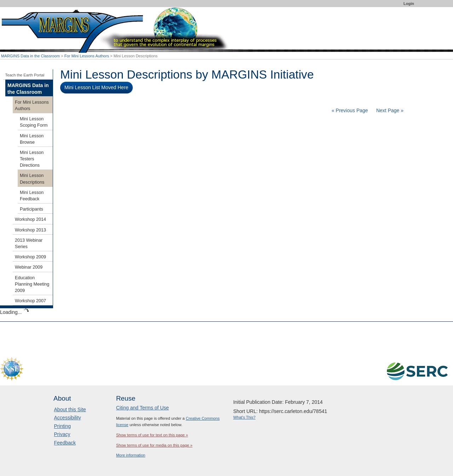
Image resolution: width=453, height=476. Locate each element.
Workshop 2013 (30, 230)
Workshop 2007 (30, 301)
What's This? (244, 417)
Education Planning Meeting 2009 (32, 284)
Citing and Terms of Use (142, 408)
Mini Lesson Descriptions (32, 179)
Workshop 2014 (30, 219)
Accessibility (68, 418)
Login (409, 4)
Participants (31, 209)
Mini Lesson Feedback (32, 196)
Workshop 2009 (30, 257)
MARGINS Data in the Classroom (30, 56)
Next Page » (389, 110)
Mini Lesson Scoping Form (34, 122)
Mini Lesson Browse (32, 139)
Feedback (65, 443)
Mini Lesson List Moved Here (96, 87)
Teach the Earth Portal (25, 75)
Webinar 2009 (29, 267)
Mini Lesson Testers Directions (32, 159)
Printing (62, 426)
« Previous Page (350, 110)
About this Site (70, 409)
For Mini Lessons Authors (87, 56)
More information (131, 455)
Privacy (62, 434)
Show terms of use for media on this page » (154, 445)
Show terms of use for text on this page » (152, 435)
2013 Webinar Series (29, 243)
